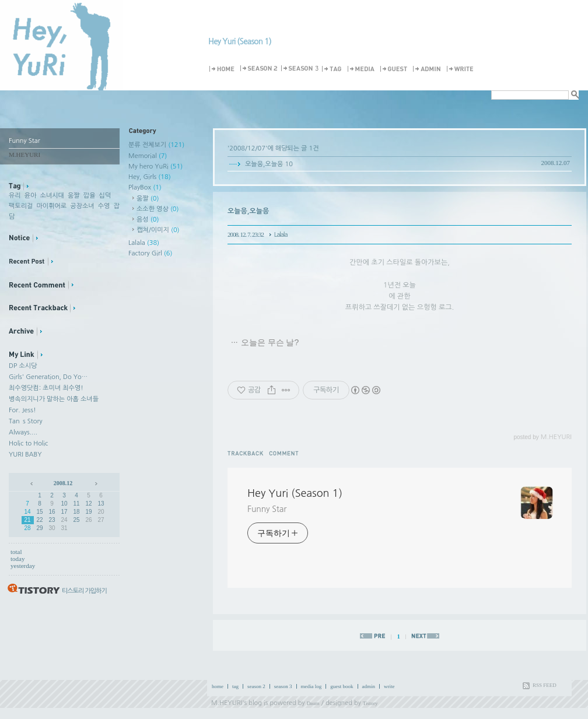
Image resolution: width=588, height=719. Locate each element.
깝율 (90, 196)
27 (101, 520)
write (389, 686)
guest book (342, 686)
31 (64, 528)
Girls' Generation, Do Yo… (48, 377)
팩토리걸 (21, 206)
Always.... (23, 432)
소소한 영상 (158, 209)
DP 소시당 (23, 366)
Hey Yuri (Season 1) (240, 41)
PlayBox (145, 187)
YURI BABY (25, 455)
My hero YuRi (155, 166)
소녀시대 (52, 196)
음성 (148, 220)
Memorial (148, 156)
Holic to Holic (28, 443)
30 (52, 528)
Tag (334, 69)
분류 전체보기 (156, 145)
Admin (429, 69)
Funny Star (267, 509)
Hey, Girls (150, 177)
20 (101, 512)
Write (462, 69)
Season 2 (260, 69)
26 (88, 520)
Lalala (144, 243)
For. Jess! (22, 410)
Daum (313, 703)
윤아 (31, 196)
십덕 (105, 196)
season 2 (256, 686)
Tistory (370, 703)
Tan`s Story (26, 421)
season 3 (283, 686)
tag (235, 686)
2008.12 (63, 483)
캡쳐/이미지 (158, 230)
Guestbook (395, 69)
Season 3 (300, 69)
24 (64, 520)
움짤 (74, 196)
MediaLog (363, 69)
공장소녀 (82, 206)
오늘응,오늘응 (264, 164)
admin (369, 686)
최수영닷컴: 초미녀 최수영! (46, 388)
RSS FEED (545, 685)
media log (311, 686)
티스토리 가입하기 (84, 591)
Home (224, 69)
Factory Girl (150, 253)
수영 (104, 206)
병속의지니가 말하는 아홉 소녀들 (54, 399)
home (218, 686)
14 (27, 512)
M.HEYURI (227, 703)
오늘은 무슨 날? (270, 342)
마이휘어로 (51, 206)
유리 (15, 196)
